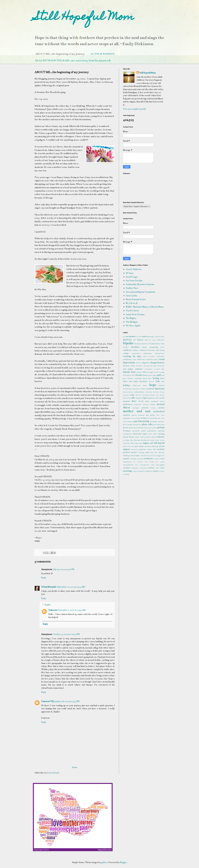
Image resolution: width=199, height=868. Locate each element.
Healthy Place (132, 288)
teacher (134, 452)
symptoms (142, 449)
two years (160, 462)
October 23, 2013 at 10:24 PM (66, 634)
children (136, 350)
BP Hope (130, 273)
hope (153, 385)
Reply (44, 578)
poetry (126, 428)
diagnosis (146, 363)
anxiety (127, 340)
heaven (152, 381)
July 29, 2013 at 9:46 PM (64, 569)
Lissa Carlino (132, 296)
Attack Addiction (134, 269)
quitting (161, 431)
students (148, 446)
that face (154, 452)
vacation (127, 468)
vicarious (143, 468)
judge (132, 395)
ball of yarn (150, 340)
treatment (148, 458)
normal (144, 418)
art (134, 340)
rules (155, 434)
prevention (153, 428)
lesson (162, 395)
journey (126, 395)
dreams (146, 366)
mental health (149, 404)
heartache (143, 381)
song (136, 443)
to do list (143, 456)
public (143, 431)
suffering (155, 446)
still (151, 443)
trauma (140, 459)
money (153, 408)
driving (153, 366)
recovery (137, 434)
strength (135, 446)
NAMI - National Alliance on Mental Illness (145, 307)
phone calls (147, 424)
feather (139, 372)
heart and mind (130, 381)
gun (163, 375)
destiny (139, 363)
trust (162, 459)
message (136, 408)
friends (139, 375)
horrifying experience (132, 389)
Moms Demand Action (136, 299)
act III (139, 337)
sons (140, 443)
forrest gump (159, 372)
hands (145, 378)
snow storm (160, 440)
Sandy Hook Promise (135, 314)
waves (135, 471)
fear (133, 372)
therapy (161, 452)
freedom (126, 375)
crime (134, 359)
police (131, 428)
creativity (127, 359)
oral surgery (128, 421)
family (127, 372)
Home (75, 767)
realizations (127, 434)
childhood (127, 350)
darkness (150, 359)
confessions (147, 353)
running (161, 434)
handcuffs (138, 378)
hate (150, 378)
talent (149, 449)
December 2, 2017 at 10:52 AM (72, 610)
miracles (145, 408)
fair (163, 369)
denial (162, 359)
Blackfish (152, 344)
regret (145, 434)
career (144, 347)
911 (124, 337)
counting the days (132, 356)
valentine (135, 468)
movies (134, 415)
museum (141, 415)
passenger (154, 421)
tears (147, 452)
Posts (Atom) (53, 773)
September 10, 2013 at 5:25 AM (71, 587)
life (133, 398)
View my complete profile (135, 109)
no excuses (136, 418)
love (134, 401)
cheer (162, 347)
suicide (162, 446)
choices (143, 350)
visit (157, 468)
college (126, 353)
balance (140, 340)
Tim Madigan (132, 322)
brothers (135, 347)
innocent (149, 392)
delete (156, 359)
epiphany (139, 369)
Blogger (123, 862)
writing (126, 474)
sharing (137, 440)
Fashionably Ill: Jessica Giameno (140, 284)
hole (163, 381)
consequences (159, 353)
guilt (159, 375)
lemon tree (154, 395)
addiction (146, 337)
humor (143, 389)
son (132, 443)
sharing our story (148, 440)
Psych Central (132, 311)
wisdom (141, 471)
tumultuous (127, 462)
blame (158, 344)
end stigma (128, 369)
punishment (152, 431)
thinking (126, 456)
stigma (146, 443)
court (145, 356)
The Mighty (131, 318)
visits (162, 468)
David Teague (132, 277)
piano (154, 424)
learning (145, 395)
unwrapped (160, 465)
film (144, 372)
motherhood (159, 411)
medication (128, 404)
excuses (157, 369)
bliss (163, 344)
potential (137, 428)
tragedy (126, 459)
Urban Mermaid (48, 587)
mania (162, 401)
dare (144, 359)
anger (152, 337)
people (130, 424)
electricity (161, 366)
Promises (127, 431)
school (154, 437)
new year (160, 415)
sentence (161, 437)
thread (133, 456)
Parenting (144, 421)
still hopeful (159, 443)
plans (159, 424)
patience (161, 421)
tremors (156, 459)
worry (156, 471)
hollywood (137, 385)
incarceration (128, 392)
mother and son (137, 411)
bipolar (128, 343)
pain (135, 421)
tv (134, 462)
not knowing (152, 418)
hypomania (160, 389)
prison (161, 427)
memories (138, 404)
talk (154, 449)
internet (156, 392)
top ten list (152, 456)
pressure (145, 428)
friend (132, 375)
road (150, 434)
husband (150, 389)
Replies (48, 605)
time (138, 456)
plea (163, 424)
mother (161, 408)
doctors (126, 366)
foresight (150, 372)
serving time (128, 440)
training (133, 459)
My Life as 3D (132, 303)
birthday (138, 344)
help (158, 381)
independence (139, 392)
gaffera (104, 862)
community (136, 353)
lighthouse (151, 398)
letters (126, 398)
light (145, 398)
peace (125, 424)
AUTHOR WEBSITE (103, 54)
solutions (126, 443)
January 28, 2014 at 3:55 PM (67, 701)
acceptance (131, 336)
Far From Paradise (134, 281)
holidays (127, 385)
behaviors (161, 340)
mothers (126, 415)
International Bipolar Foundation (140, 292)
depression (129, 363)
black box (145, 344)
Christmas (151, 350)
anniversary (160, 337)
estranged (148, 369)
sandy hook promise (143, 437)
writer (162, 471)
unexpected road (147, 465)
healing (156, 378)
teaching (141, 452)
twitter (140, 462)
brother (126, 347)
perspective (137, 424)
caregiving (154, 347)
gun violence (128, 378)
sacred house (129, 437)
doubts (133, 366)
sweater (134, 449)
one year (161, 418)
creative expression (157, 356)
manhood (154, 401)
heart (162, 378)
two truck (149, 462)
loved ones (144, 401)
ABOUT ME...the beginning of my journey (60, 54)
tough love (160, 456)
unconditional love (131, 465)
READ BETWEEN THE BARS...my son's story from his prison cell (73, 60)
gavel (150, 375)
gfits (155, 375)
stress (141, 446)
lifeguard (139, 398)
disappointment (157, 363)
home (145, 385)
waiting (127, 471)
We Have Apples (133, 326)
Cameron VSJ (47, 701)
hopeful (162, 385)
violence (151, 468)
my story (150, 415)
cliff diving (160, 350)
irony (162, 392)
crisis (139, 359)
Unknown (53, 610)
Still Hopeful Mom (84, 18)
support (127, 449)
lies (130, 398)
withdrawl (148, 471)
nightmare (127, 418)
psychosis (136, 431)
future (145, 375)
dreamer (139, 366)
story (129, 446)
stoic (125, 446)
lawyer (138, 395)
